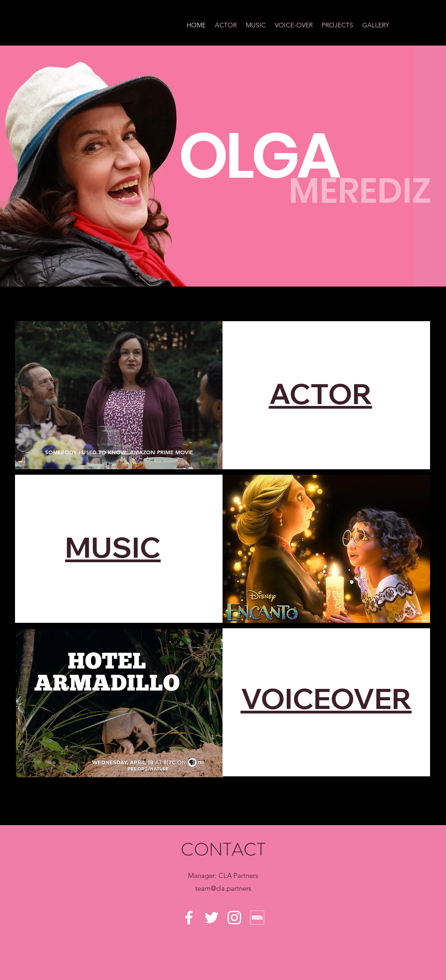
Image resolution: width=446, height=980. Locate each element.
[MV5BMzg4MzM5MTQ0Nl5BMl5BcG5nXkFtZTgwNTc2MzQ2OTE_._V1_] (257, 918)
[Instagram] (234, 918)
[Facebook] (189, 918)
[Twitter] (212, 918)
